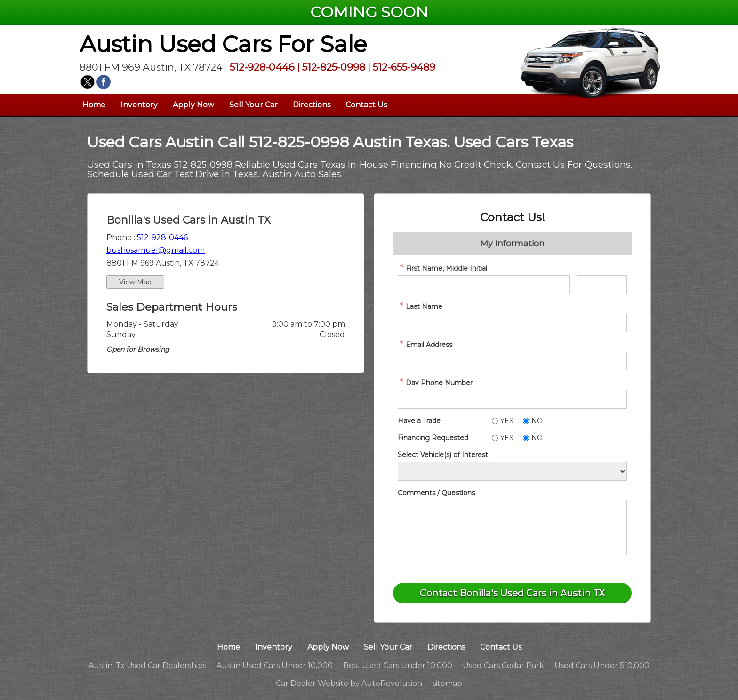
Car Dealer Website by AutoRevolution (349, 683)
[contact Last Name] (512, 323)
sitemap (447, 683)
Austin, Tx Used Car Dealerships (147, 665)
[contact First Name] (484, 285)
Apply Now (193, 105)
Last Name (420, 306)
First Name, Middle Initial (442, 268)
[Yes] (495, 421)
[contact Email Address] (512, 361)
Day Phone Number (435, 383)
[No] (526, 421)
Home (94, 105)
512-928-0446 (162, 237)
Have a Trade (419, 421)
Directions (312, 105)
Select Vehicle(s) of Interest (443, 455)
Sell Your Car (253, 105)
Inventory (139, 105)
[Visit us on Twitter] (88, 82)
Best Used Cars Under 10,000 (398, 665)
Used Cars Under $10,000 (602, 665)
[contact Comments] (512, 528)
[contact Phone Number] (512, 399)
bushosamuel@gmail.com (156, 250)
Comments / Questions (436, 493)
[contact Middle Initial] (602, 285)
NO (537, 421)
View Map (135, 282)
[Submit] (512, 593)
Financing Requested (433, 438)
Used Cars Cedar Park (503, 665)
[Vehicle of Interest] (512, 471)
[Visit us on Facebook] (104, 82)
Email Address (425, 345)
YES (507, 421)
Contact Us (366, 105)
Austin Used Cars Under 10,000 (275, 665)
